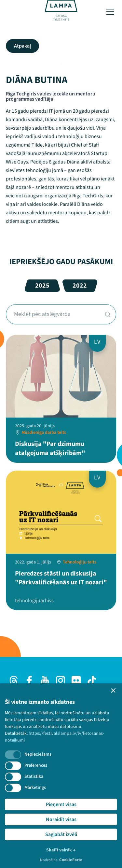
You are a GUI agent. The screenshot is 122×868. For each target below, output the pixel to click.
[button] (113, 690)
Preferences (36, 765)
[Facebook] (29, 680)
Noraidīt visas (61, 819)
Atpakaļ (22, 46)
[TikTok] (92, 680)
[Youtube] (45, 680)
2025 (42, 286)
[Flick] (76, 680)
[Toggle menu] (110, 12)
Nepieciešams (38, 754)
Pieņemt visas (61, 804)
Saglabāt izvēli (61, 834)
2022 (80, 286)
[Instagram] (61, 680)
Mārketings (35, 788)
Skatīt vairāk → (61, 850)
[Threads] (14, 680)
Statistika (34, 776)
